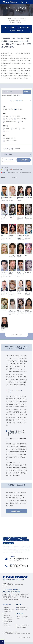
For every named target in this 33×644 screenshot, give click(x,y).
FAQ (5, 614)
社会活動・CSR (8, 622)
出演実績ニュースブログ (23, 610)
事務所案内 (7, 608)
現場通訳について (16, 511)
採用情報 (6, 624)
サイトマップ (7, 626)
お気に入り (5, 172)
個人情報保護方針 (8, 620)
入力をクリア (9, 160)
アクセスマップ (8, 618)
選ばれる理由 (7, 616)
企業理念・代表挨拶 (9, 610)
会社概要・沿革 (8, 612)
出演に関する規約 (22, 627)
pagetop (2, 642)
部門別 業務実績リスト (23, 608)
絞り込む (25, 160)
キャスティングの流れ (23, 625)
